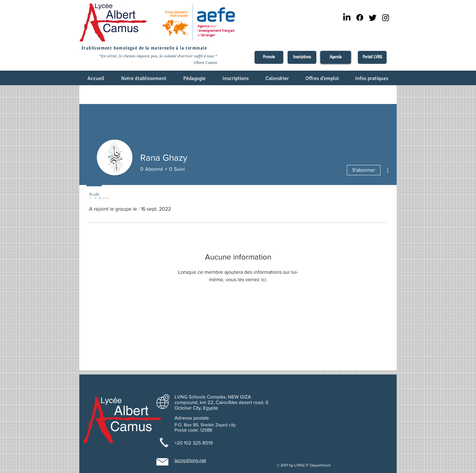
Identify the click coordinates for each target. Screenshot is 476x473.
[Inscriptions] (302, 57)
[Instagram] (386, 17)
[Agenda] (336, 57)
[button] (144, 81)
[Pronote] (269, 57)
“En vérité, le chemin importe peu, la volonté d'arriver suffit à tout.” (158, 56)
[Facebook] (360, 17)
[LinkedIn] (347, 17)
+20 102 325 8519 (194, 443)
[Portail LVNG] (372, 57)
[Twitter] (373, 17)
